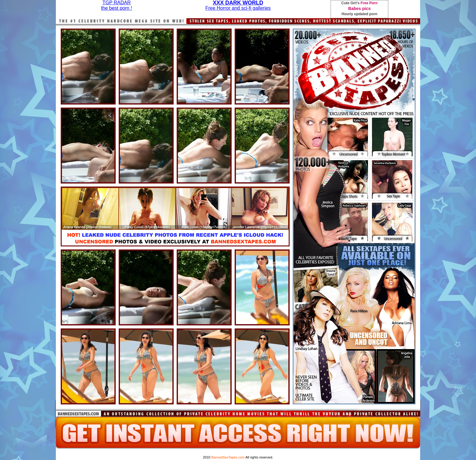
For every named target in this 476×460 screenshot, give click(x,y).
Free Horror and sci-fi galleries (238, 8)
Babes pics (359, 9)
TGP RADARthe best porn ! (117, 5)
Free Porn (369, 3)
